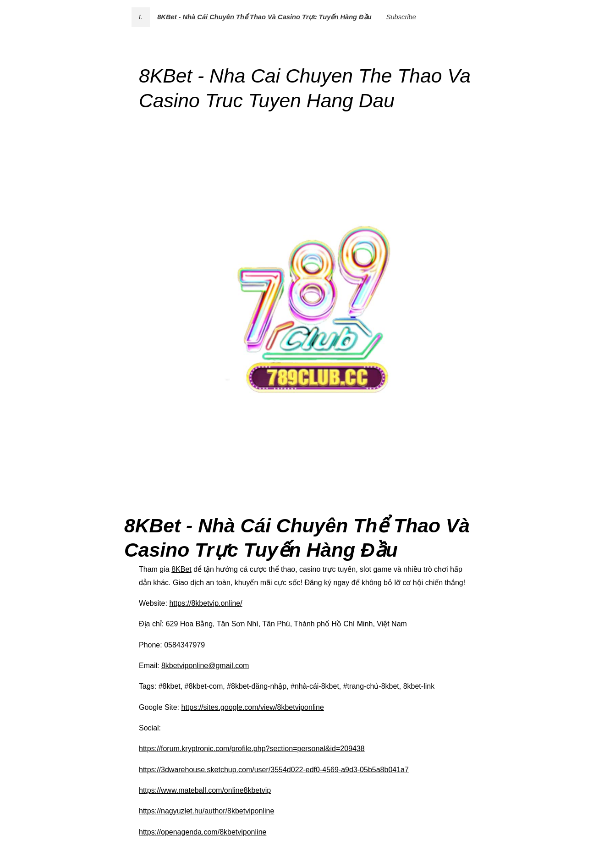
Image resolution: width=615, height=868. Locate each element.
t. (141, 17)
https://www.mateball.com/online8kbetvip (205, 790)
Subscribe (401, 17)
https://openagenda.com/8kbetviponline (203, 832)
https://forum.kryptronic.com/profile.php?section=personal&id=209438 (252, 749)
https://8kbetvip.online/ (206, 603)
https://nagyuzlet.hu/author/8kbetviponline (206, 811)
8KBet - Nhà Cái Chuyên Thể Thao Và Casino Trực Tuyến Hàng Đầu (264, 17)
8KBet (181, 569)
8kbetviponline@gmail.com (205, 666)
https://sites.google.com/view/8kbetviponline (253, 707)
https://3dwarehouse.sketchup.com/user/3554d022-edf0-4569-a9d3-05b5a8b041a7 (274, 770)
